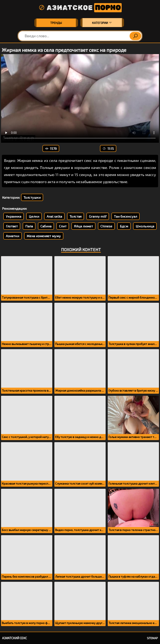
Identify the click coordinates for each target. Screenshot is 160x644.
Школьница (145, 226)
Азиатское (80, 8)
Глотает (12, 226)
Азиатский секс (14, 638)
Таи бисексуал (126, 216)
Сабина (46, 226)
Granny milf (98, 216)
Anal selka (54, 216)
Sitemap (152, 638)
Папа (29, 226)
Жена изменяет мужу (44, 236)
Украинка (14, 216)
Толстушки (32, 197)
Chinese (106, 226)
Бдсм (124, 226)
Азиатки (12, 236)
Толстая (76, 216)
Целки (34, 216)
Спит (63, 226)
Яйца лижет (83, 226)
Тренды (56, 23)
